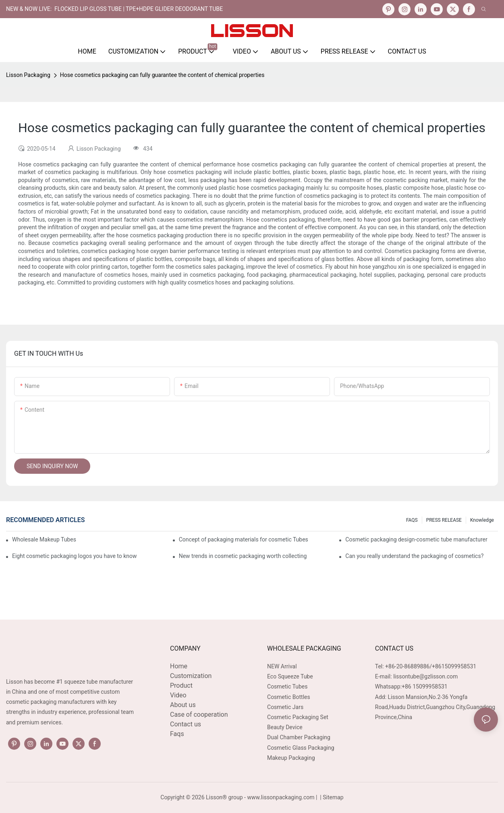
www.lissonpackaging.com (281, 797)
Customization (191, 676)
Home (179, 666)
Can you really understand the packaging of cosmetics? (414, 556)
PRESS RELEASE (444, 520)
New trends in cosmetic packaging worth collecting (243, 556)
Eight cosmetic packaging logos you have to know (75, 556)
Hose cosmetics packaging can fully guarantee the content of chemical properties (162, 75)
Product (181, 685)
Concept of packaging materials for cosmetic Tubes (244, 539)
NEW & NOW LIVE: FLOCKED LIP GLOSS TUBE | (66, 9)
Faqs (177, 734)
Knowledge (482, 520)
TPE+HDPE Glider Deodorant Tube (174, 9)
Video (178, 695)
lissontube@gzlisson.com (425, 676)
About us (183, 705)
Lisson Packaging (28, 75)
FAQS (412, 520)
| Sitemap (331, 797)
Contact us (186, 724)
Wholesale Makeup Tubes (44, 539)
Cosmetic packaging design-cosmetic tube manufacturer (416, 539)
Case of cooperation (199, 714)
